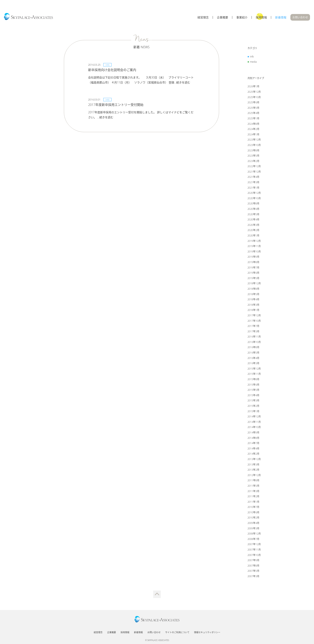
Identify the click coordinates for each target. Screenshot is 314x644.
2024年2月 (253, 129)
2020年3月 (253, 225)
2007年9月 (253, 560)
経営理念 (203, 17)
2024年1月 (253, 134)
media (253, 62)
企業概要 (222, 17)
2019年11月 (254, 246)
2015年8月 (253, 379)
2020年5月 (253, 214)
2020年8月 (253, 203)
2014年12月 (254, 416)
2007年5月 (253, 571)
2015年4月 (253, 395)
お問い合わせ (300, 17)
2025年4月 (253, 113)
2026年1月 (253, 86)
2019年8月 (253, 262)
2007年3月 (253, 576)
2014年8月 (253, 438)
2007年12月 (254, 544)
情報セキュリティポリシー (207, 632)
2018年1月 (253, 310)
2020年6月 (253, 209)
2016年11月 (254, 337)
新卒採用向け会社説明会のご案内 (112, 70)
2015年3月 (253, 400)
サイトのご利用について (177, 632)
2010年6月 (253, 512)
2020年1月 (253, 236)
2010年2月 (253, 518)
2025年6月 (253, 102)
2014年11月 (254, 422)
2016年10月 (254, 342)
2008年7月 (253, 539)
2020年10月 (254, 198)
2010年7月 (253, 507)
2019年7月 (253, 268)
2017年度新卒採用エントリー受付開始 (116, 105)
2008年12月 (254, 534)
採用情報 (261, 17)
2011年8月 (253, 480)
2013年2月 (253, 470)
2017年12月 (254, 315)
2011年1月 (253, 502)
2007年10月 (254, 555)
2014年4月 (253, 449)
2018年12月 (254, 283)
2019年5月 (253, 278)
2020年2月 (253, 230)
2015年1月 (253, 411)
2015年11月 (254, 374)
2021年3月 (253, 182)
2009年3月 (253, 528)
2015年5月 (253, 390)
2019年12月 (254, 241)
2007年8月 (253, 566)
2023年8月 (253, 150)
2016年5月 (253, 353)
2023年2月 (253, 161)
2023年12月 (254, 140)
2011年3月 (253, 491)
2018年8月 (253, 289)
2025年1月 (253, 118)
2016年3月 (253, 363)
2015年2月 (253, 406)
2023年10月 (254, 145)
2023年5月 (253, 156)
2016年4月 (253, 358)
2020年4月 (253, 220)
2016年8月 (253, 347)
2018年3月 (253, 305)
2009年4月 (253, 523)
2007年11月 (254, 550)
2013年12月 (254, 459)
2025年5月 (253, 108)
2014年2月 (253, 454)
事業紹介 (242, 17)
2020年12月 (254, 193)
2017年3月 (253, 331)
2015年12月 (254, 369)
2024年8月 (253, 124)
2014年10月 (254, 427)
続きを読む (183, 82)
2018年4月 (253, 299)
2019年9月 (253, 257)
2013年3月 (253, 465)
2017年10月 (254, 321)
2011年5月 (253, 486)
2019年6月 (253, 273)
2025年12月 (254, 92)
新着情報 (281, 17)
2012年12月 (254, 475)
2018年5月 (253, 294)
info (252, 57)
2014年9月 (253, 433)
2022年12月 (254, 166)
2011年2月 (253, 496)
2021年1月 (253, 188)
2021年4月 (253, 177)
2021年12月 (254, 172)
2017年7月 (253, 326)
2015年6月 (253, 385)
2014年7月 (253, 443)
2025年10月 (254, 97)
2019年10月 (254, 252)
